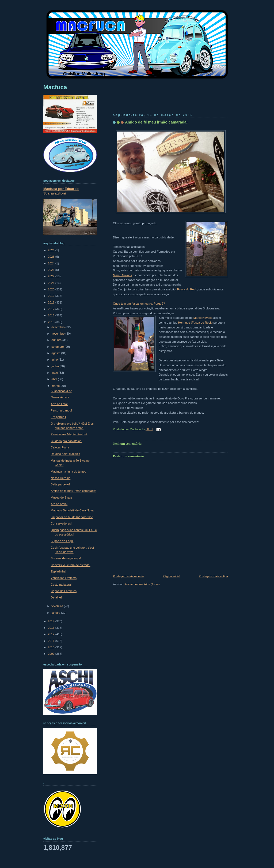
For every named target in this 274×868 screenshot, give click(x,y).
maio (55, 373)
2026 (52, 250)
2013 (52, 628)
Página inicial (171, 576)
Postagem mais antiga (213, 576)
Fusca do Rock (187, 289)
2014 (52, 621)
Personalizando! (61, 410)
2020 (52, 289)
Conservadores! (61, 523)
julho (55, 360)
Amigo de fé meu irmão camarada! (156, 122)
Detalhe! (56, 597)
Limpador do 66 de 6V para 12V (72, 517)
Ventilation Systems (64, 578)
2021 (52, 283)
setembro (58, 347)
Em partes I (58, 417)
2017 (52, 309)
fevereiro (58, 606)
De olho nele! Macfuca (66, 454)
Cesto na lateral (61, 585)
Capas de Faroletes (64, 591)
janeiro (56, 613)
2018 (52, 302)
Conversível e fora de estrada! (71, 565)
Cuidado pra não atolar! (66, 441)
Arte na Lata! (59, 404)
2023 (52, 270)
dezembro (58, 327)
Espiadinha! (59, 571)
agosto (56, 353)
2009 (52, 654)
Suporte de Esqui (62, 541)
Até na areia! (59, 504)
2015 (52, 322)
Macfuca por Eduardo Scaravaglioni (61, 191)
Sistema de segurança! (66, 558)
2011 (52, 641)
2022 (52, 276)
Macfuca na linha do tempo (69, 472)
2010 (52, 647)
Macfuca (55, 87)
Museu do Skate (62, 497)
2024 (52, 263)
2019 (52, 296)
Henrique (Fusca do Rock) (195, 323)
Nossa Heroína (61, 478)
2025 (52, 257)
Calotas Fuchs (60, 447)
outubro (57, 340)
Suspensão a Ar (61, 391)
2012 (52, 634)
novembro (58, 334)
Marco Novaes (122, 275)
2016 (52, 315)
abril (55, 379)
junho (55, 366)
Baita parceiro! (60, 484)
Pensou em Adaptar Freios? (69, 434)
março (56, 386)
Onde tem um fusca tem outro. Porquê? (139, 304)
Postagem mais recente (128, 576)
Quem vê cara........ (63, 397)
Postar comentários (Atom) (142, 584)
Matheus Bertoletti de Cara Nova (72, 510)
